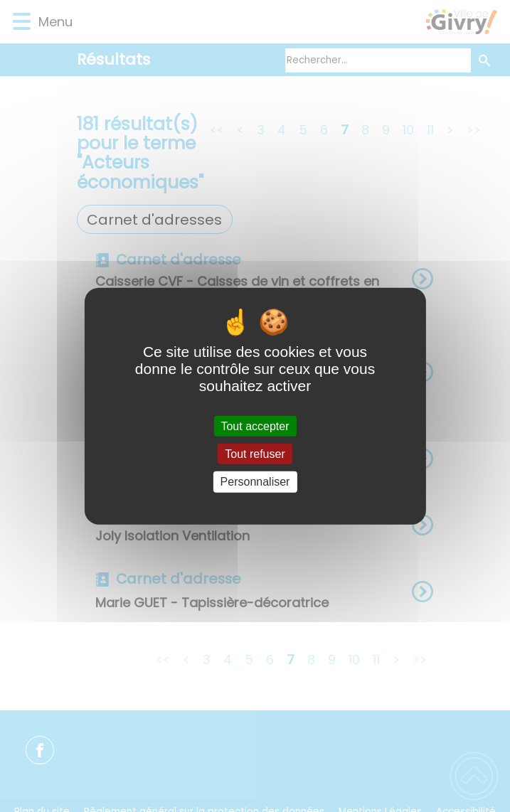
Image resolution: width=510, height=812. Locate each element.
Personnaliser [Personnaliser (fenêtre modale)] (255, 482)
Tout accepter (255, 426)
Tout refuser (255, 454)
